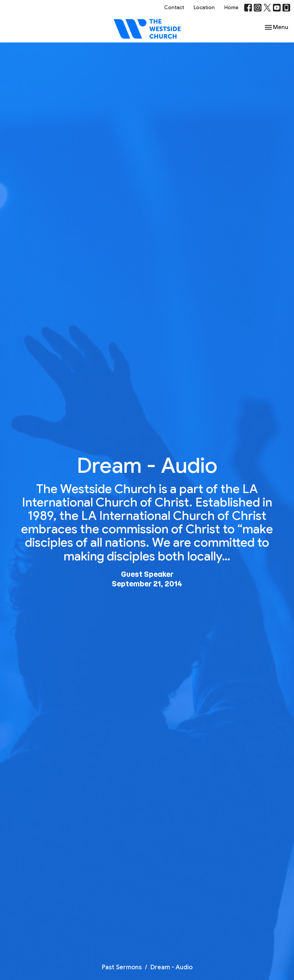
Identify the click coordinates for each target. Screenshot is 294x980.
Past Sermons (122, 967)
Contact (174, 7)
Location (204, 7)
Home (231, 7)
